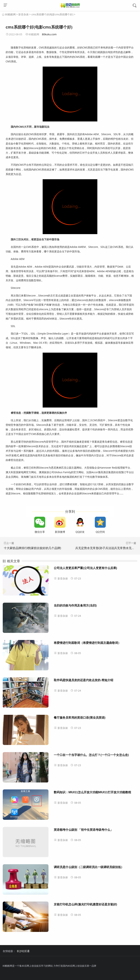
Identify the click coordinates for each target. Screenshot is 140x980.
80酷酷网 (10, 14)
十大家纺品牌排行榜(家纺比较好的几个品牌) (32, 548)
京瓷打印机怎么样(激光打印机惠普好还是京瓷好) (85, 904)
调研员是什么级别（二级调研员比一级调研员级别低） (89, 867)
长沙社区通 (23, 951)
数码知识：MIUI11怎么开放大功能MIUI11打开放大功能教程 (92, 792)
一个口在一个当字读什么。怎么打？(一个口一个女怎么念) (91, 755)
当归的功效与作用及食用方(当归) (75, 606)
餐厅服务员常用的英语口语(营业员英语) (80, 718)
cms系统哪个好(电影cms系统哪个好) (52, 14)
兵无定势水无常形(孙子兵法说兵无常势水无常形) (107, 548)
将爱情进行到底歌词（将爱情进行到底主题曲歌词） (87, 643)
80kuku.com (49, 34)
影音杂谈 (24, 14)
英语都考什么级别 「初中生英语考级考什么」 (83, 830)
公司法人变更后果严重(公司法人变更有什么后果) (85, 568)
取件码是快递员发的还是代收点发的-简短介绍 (83, 680)
